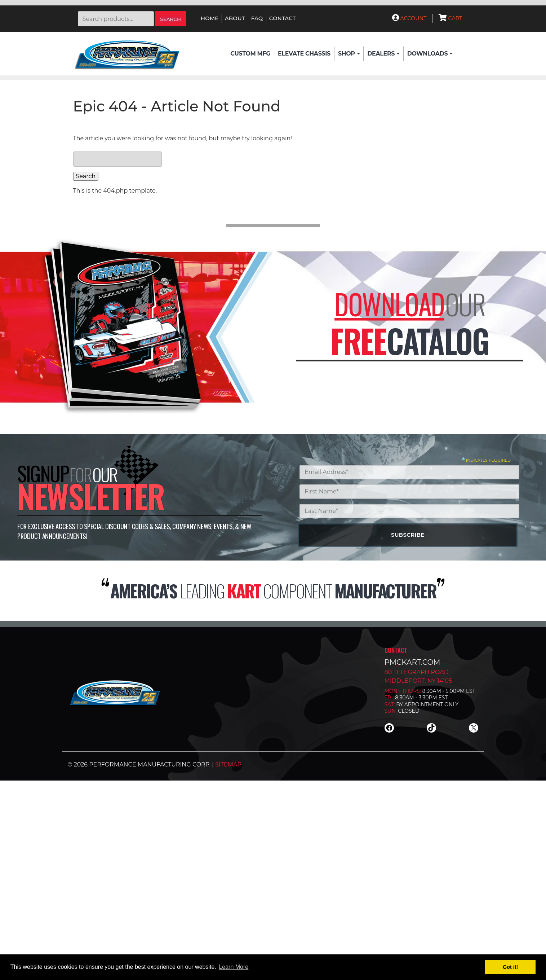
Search (170, 19)
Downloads (430, 54)
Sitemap (228, 764)
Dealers (383, 54)
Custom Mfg (250, 54)
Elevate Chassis (304, 54)
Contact (283, 18)
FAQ (257, 18)
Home (210, 18)
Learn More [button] (234, 967)
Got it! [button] (510, 967)
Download (389, 304)
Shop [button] (349, 54)
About (235, 18)
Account (409, 18)
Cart (450, 18)
